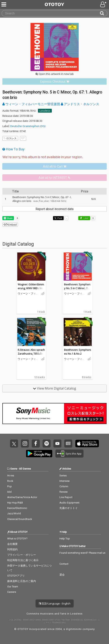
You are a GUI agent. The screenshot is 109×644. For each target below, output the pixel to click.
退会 (62, 575)
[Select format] (54, 157)
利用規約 (12, 549)
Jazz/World (14, 513)
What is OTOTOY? (17, 539)
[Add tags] (23, 138)
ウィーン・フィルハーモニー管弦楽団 (32, 104)
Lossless (45, 111)
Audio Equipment (69, 503)
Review (64, 492)
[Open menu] (104, 4)
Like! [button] (86, 218)
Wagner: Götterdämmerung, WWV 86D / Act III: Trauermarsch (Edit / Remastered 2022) (31, 290)
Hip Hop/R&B (15, 503)
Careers (12, 592)
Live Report (66, 497)
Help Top (65, 539)
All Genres (25, 469)
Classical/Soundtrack (20, 519)
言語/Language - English (55, 603)
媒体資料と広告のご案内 (22, 581)
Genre (14, 469)
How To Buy (13, 149)
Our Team (13, 587)
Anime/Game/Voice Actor (22, 497)
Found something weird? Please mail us (82, 553)
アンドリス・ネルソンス (80, 104)
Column (64, 486)
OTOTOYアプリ (16, 576)
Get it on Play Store (39, 454)
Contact (64, 564)
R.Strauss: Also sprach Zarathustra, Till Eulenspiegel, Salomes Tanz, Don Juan (31, 356)
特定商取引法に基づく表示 (23, 560)
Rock (10, 481)
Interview (65, 481)
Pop (10, 486)
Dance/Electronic (17, 508)
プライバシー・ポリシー (22, 555)
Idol (9, 492)
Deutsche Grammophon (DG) (28, 126)
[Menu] (4, 4)
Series (63, 476)
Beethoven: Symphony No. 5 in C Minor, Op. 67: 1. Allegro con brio (77, 288)
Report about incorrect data (54, 209)
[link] (54, 82)
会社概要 (12, 544)
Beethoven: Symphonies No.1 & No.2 (77, 352)
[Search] (104, 13)
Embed (10, 225)
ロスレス (10, 138)
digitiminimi (74, 629)
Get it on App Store (87, 444)
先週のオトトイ (69, 508)
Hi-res (11, 476)
